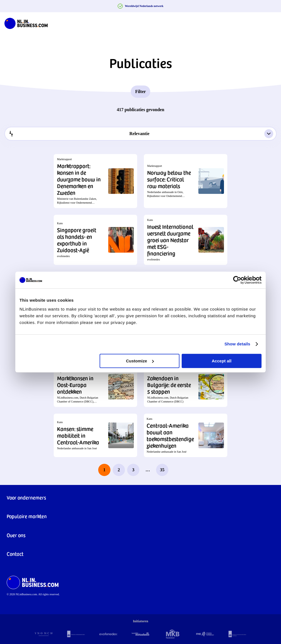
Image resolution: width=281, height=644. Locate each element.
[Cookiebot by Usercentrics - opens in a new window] (237, 280)
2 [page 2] (119, 470)
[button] (95, 181)
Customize (140, 361)
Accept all (222, 361)
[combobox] (140, 134)
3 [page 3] (133, 470)
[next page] (177, 470)
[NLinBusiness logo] (26, 22)
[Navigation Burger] (272, 22)
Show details (237, 344)
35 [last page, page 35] (162, 470)
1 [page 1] (104, 470)
